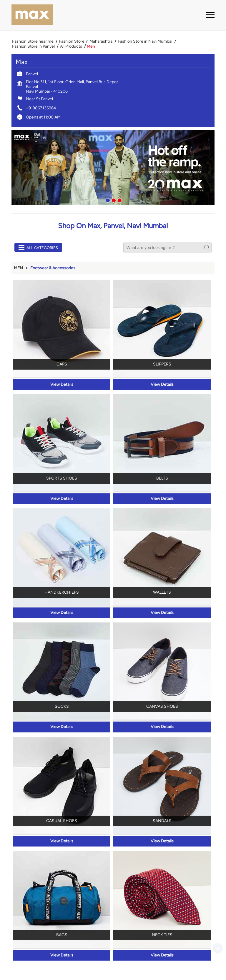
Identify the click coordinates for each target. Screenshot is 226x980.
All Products (71, 46)
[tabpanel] (113, 167)
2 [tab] (113, 200)
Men (18, 268)
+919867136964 (41, 108)
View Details (62, 384)
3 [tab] (119, 200)
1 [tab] (107, 200)
